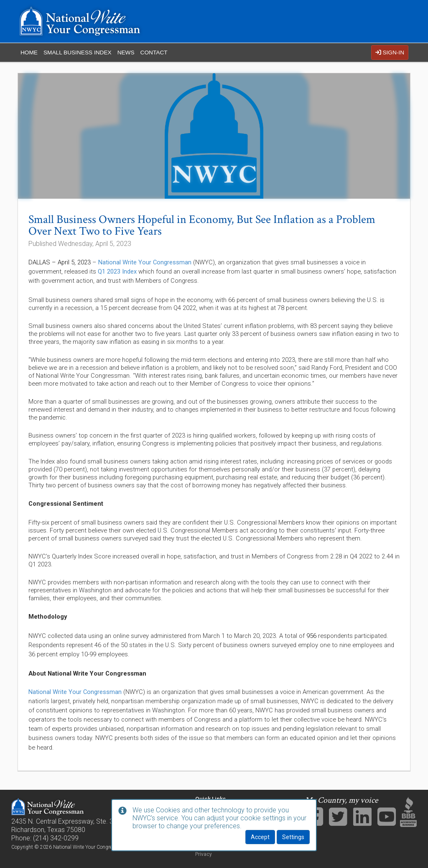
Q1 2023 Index (117, 271)
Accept (260, 837)
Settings (293, 837)
